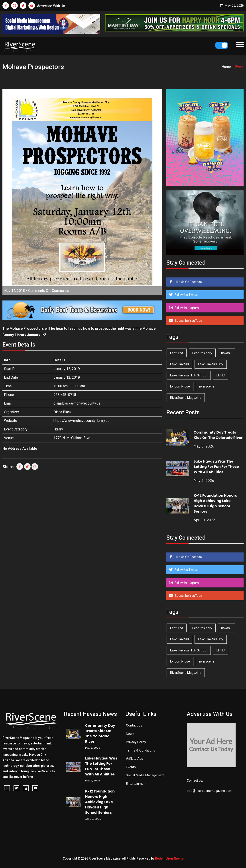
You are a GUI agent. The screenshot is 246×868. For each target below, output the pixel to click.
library (58, 429)
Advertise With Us (51, 6)
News (130, 734)
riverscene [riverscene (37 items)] (207, 386)
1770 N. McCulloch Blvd (72, 438)
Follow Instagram (186, 308)
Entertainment (136, 784)
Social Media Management (145, 775)
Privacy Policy (136, 742)
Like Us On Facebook (189, 282)
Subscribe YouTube (188, 321)
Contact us (134, 725)
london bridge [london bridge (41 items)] (180, 386)
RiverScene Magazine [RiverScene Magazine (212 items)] (186, 398)
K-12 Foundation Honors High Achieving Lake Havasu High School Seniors (215, 503)
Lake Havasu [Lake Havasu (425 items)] (179, 364)
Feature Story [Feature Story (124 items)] (202, 353)
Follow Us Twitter (186, 295)
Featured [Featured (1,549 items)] (177, 353)
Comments (48, 291)
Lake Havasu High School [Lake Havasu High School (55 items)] (189, 375)
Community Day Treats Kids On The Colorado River (218, 435)
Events (131, 767)
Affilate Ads (135, 759)
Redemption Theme (169, 858)
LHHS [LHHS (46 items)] (221, 375)
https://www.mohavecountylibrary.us (81, 421)
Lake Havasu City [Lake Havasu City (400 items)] (211, 364)
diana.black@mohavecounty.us (77, 403)
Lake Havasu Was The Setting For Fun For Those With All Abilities (216, 467)
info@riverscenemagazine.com (210, 791)
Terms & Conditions (141, 750)
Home (226, 67)
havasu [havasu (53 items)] (226, 353)
